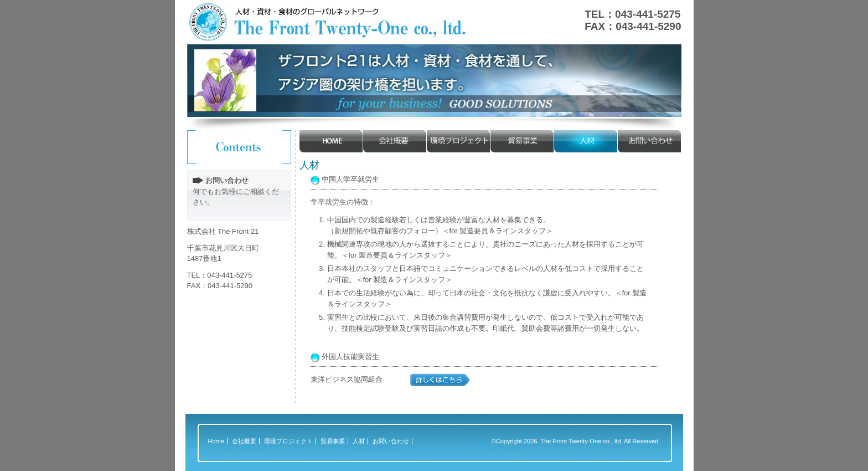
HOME (331, 141)
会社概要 (395, 141)
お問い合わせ (650, 141)
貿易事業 (522, 141)
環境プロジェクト (459, 141)
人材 (586, 141)
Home (216, 441)
